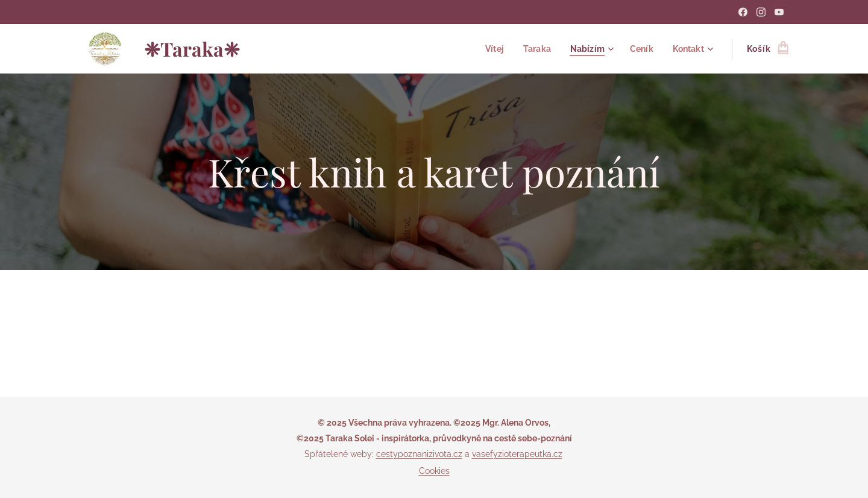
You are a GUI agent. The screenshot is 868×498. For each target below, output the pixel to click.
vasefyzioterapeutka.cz (517, 454)
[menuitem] (489, 49)
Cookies (434, 471)
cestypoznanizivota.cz (419, 454)
